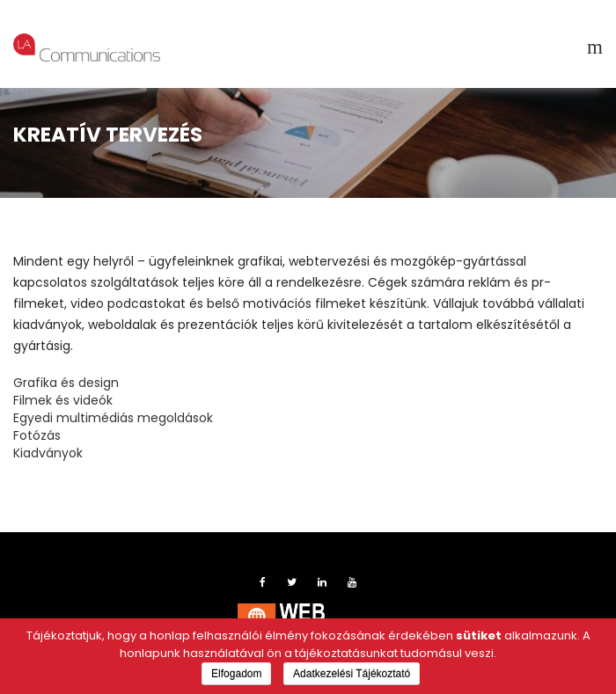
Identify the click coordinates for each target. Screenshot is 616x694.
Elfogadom (236, 674)
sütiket (479, 636)
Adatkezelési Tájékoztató (352, 674)
